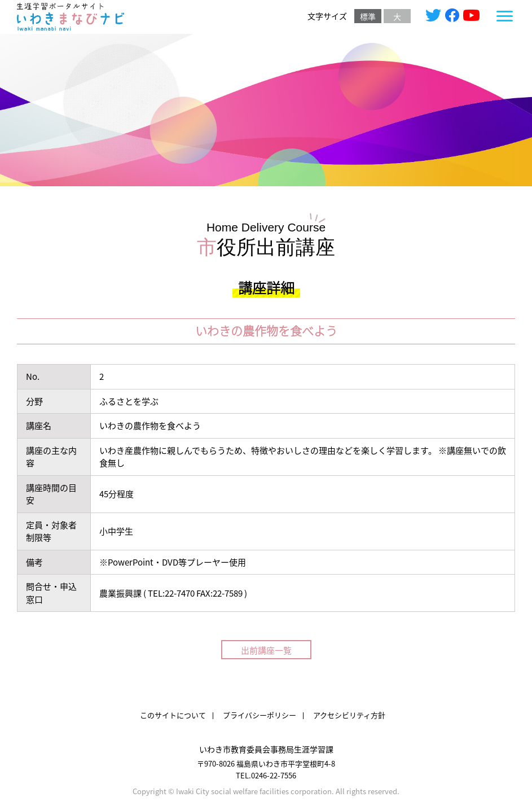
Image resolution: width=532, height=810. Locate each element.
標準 (368, 16)
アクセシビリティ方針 (349, 715)
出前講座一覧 (266, 650)
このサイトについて (173, 715)
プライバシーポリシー (260, 715)
